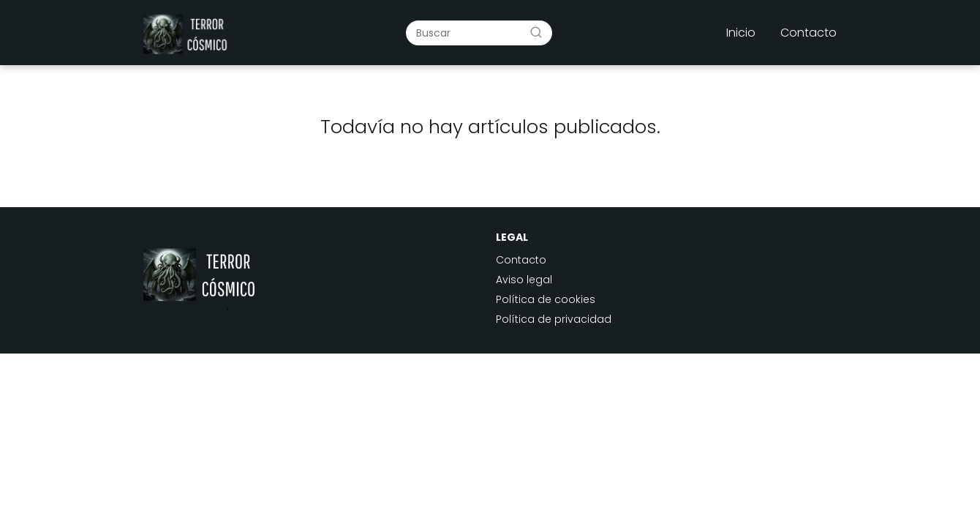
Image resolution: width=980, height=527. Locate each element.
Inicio (741, 33)
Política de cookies (546, 299)
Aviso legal (524, 280)
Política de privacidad (554, 319)
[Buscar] (536, 32)
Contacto (808, 33)
